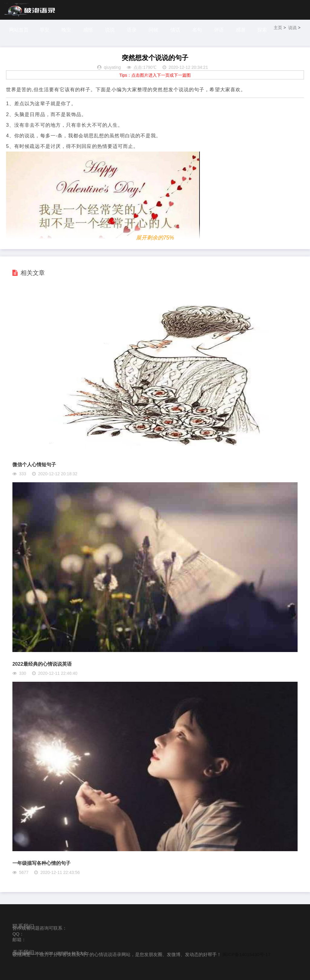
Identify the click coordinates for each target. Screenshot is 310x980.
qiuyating (112, 67)
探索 (264, 30)
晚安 (67, 30)
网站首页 (19, 30)
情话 (176, 30)
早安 (45, 30)
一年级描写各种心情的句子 (41, 863)
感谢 (242, 30)
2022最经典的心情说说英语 (42, 664)
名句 (198, 30)
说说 (110, 30)
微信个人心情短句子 (34, 465)
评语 (220, 30)
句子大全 (79, 953)
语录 (132, 30)
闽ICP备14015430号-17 (246, 954)
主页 (280, 28)
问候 (154, 30)
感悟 (88, 30)
